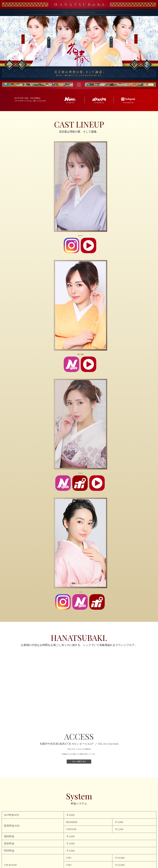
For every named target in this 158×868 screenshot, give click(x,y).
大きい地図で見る (79, 761)
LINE (154, 5)
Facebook (144, 5)
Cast (122, 5)
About (94, 5)
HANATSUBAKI (11, 5)
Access (103, 5)
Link (138, 5)
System (113, 5)
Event (130, 5)
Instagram (149, 5)
